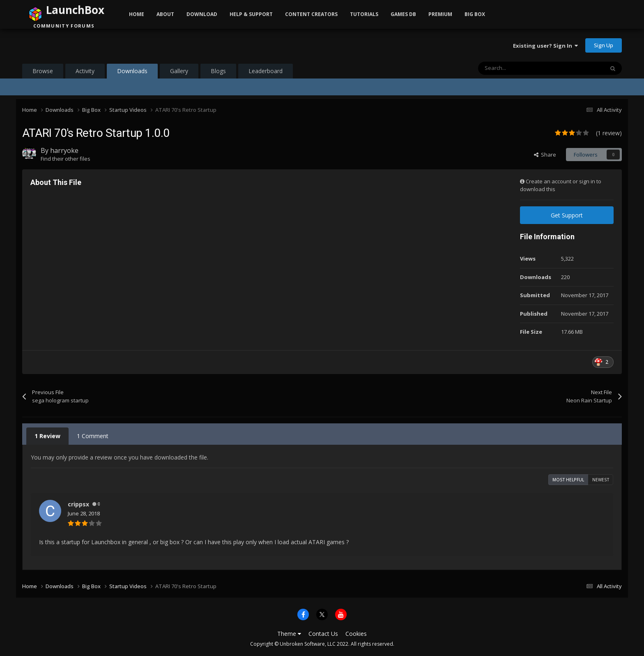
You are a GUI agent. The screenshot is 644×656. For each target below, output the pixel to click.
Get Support (567, 215)
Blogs (218, 71)
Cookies (356, 634)
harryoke (64, 150)
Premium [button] (440, 14)
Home (137, 14)
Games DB (403, 14)
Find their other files (66, 159)
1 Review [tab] (47, 436)
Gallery (179, 71)
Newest (601, 480)
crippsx (78, 504)
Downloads (132, 73)
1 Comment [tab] (93, 436)
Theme (289, 634)
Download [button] (202, 14)
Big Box (475, 14)
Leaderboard (266, 71)
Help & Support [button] (251, 14)
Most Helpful (568, 480)
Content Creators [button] (311, 14)
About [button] (165, 14)
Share (545, 155)
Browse (43, 71)
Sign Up (604, 45)
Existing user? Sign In (545, 46)
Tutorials (364, 14)
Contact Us (323, 634)
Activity (85, 71)
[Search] (524, 68)
